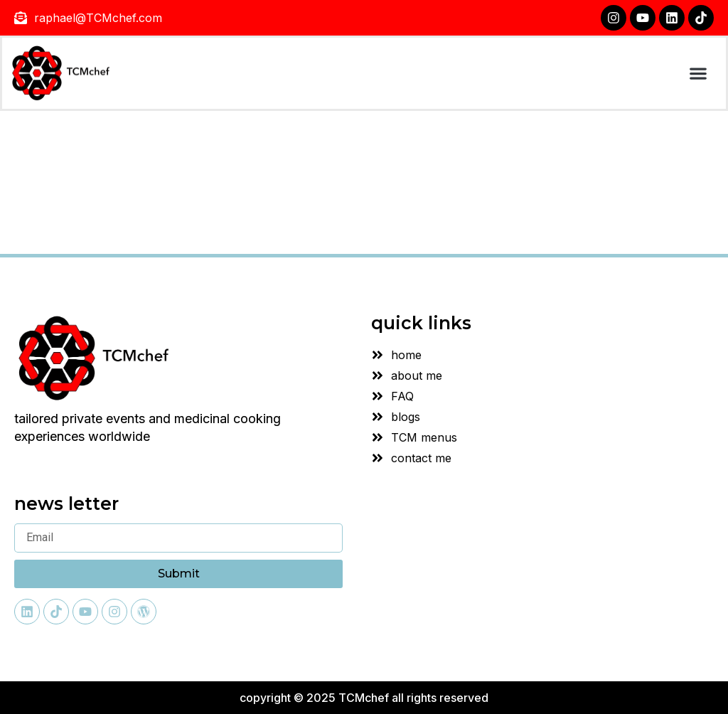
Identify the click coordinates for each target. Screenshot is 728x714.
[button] (698, 74)
